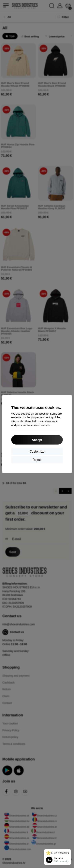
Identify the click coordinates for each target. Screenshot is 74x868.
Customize (37, 451)
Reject (37, 460)
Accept (37, 440)
